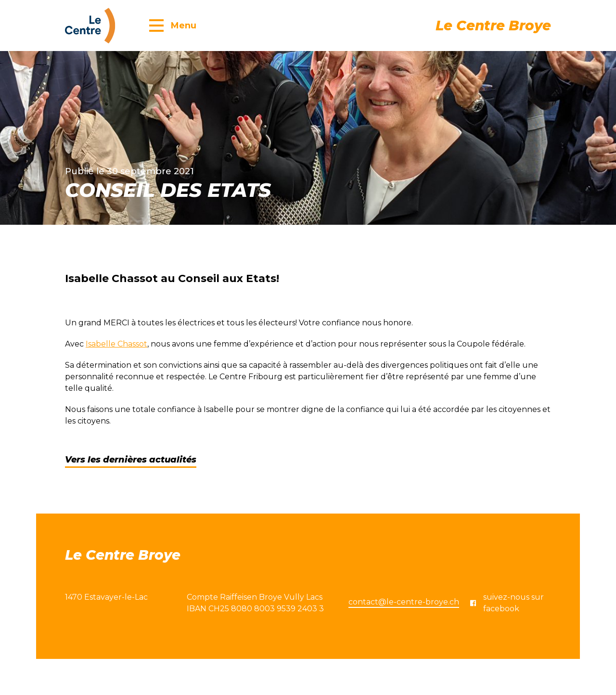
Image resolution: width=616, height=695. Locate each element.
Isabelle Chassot (116, 344)
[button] (173, 25)
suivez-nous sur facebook (507, 603)
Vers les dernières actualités (131, 460)
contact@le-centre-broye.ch (404, 602)
